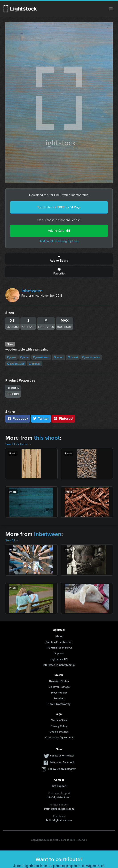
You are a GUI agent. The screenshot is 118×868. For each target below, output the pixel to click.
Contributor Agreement (59, 737)
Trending (59, 698)
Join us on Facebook (62, 762)
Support (59, 653)
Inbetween (32, 291)
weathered (41, 357)
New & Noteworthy (59, 704)
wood (58, 357)
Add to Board (59, 259)
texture (35, 364)
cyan (11, 357)
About (59, 636)
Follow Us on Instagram (62, 769)
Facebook (18, 418)
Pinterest (63, 418)
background (16, 364)
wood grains (91, 357)
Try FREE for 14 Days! (59, 648)
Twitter (41, 418)
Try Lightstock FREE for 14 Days (59, 207)
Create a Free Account (59, 642)
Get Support (59, 786)
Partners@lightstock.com (59, 809)
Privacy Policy (59, 726)
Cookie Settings (59, 732)
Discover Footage (59, 687)
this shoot (47, 438)
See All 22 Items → (18, 444)
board (73, 357)
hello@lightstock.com (59, 820)
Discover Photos (59, 681)
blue (24, 357)
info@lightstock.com (59, 797)
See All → (12, 540)
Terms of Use (59, 720)
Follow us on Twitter (62, 755)
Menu (111, 9)
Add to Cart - (59, 231)
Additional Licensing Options (59, 241)
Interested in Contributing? (59, 665)
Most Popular (59, 693)
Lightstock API (59, 659)
